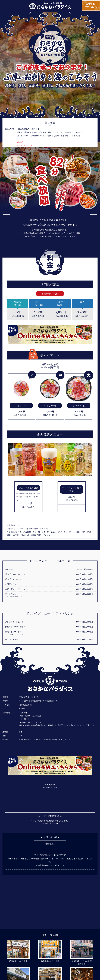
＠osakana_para (50, 787)
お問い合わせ (50, 844)
